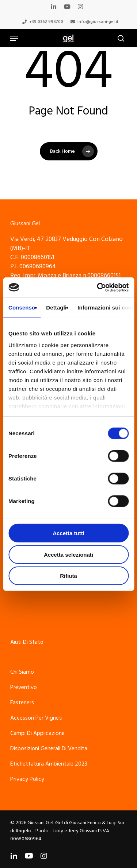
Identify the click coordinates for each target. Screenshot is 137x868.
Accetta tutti (68, 533)
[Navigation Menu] (14, 38)
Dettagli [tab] (56, 308)
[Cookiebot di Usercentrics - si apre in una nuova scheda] (98, 287)
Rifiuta (68, 576)
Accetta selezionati (68, 554)
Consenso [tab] (22, 308)
